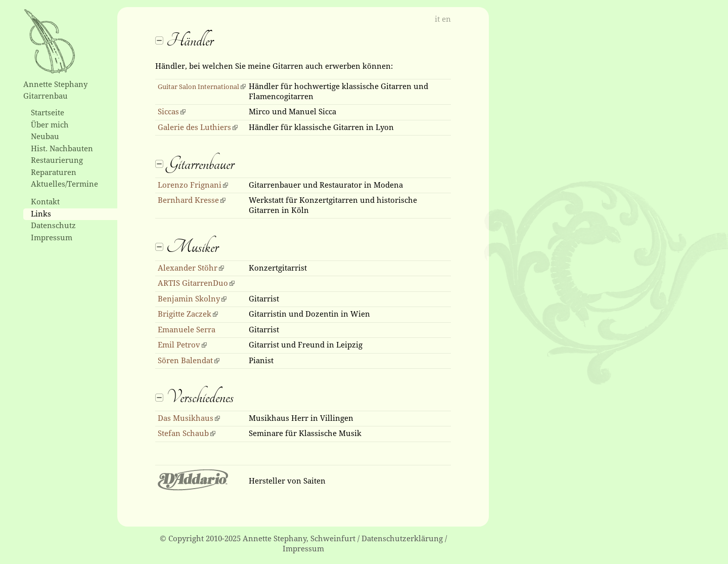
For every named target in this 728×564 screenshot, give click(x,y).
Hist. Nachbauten (62, 149)
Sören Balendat (185, 361)
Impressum (52, 238)
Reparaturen (54, 172)
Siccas (168, 112)
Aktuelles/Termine (64, 184)
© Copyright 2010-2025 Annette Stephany (233, 539)
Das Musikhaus (186, 418)
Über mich (50, 125)
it (437, 19)
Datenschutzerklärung (402, 539)
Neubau (45, 137)
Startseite (48, 113)
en (446, 19)
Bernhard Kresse (188, 200)
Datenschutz (53, 226)
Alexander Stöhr (188, 268)
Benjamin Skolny (189, 299)
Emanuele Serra (187, 330)
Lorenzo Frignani (190, 185)
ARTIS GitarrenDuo (193, 283)
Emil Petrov (179, 345)
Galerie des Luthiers (194, 127)
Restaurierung (57, 160)
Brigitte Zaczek (185, 314)
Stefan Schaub (183, 433)
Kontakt (45, 202)
